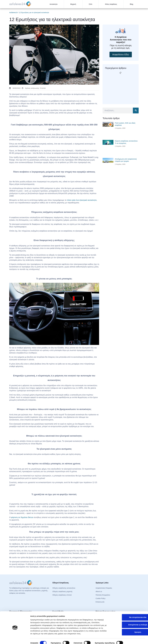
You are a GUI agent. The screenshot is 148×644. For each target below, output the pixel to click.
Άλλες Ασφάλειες (111, 4)
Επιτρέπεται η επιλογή (129, 618)
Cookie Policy (101, 598)
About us (99, 591)
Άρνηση (129, 625)
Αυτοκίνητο (54, 4)
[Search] (136, 110)
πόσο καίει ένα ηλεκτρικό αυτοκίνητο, (82, 200)
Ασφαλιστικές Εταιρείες (104, 588)
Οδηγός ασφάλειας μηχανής (62, 591)
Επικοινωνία (100, 602)
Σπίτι (90, 4)
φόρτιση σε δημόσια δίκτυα (22, 517)
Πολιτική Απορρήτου (103, 595)
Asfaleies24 (13, 12)
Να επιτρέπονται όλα (129, 610)
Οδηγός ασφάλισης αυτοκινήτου (64, 588)
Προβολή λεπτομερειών (40, 639)
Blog (131, 4)
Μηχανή (73, 4)
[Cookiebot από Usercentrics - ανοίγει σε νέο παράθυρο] (15, 639)
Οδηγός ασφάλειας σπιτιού (62, 595)
